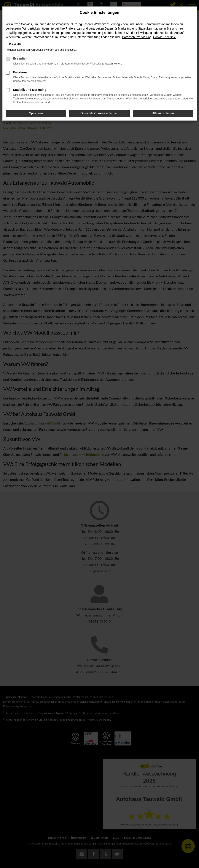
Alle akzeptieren (163, 113)
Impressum (13, 44)
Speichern (36, 113)
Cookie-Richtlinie (165, 37)
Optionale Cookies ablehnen (100, 113)
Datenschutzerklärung (137, 37)
